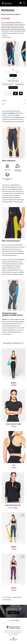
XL (13, 75)
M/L (17, 72)
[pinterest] (17, 620)
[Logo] (7, 3)
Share (3, 104)
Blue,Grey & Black (19, 84)
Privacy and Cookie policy (13, 635)
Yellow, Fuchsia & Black (13, 81)
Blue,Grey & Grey (13, 87)
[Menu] (24, 3)
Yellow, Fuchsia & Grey (8, 84)
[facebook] (13, 620)
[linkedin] (11, 620)
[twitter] (15, 620)
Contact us (14, 613)
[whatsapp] (19, 620)
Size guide (4, 100)
